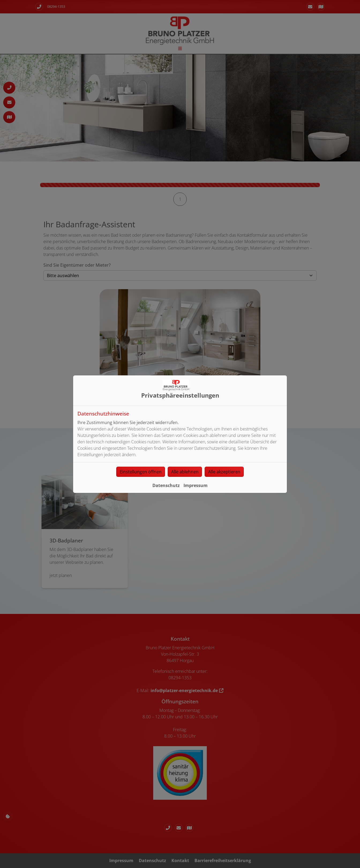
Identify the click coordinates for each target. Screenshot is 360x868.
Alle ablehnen (185, 472)
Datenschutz (166, 485)
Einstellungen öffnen (141, 472)
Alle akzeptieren (224, 472)
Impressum (196, 485)
